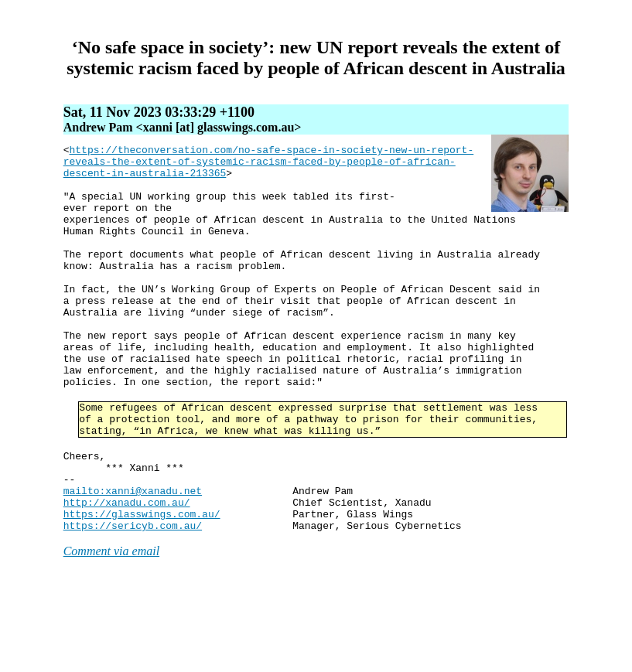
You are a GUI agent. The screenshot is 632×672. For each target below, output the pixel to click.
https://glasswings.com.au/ (142, 588)
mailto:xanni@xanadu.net (133, 560)
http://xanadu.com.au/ (127, 574)
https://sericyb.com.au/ (133, 602)
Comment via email (111, 628)
